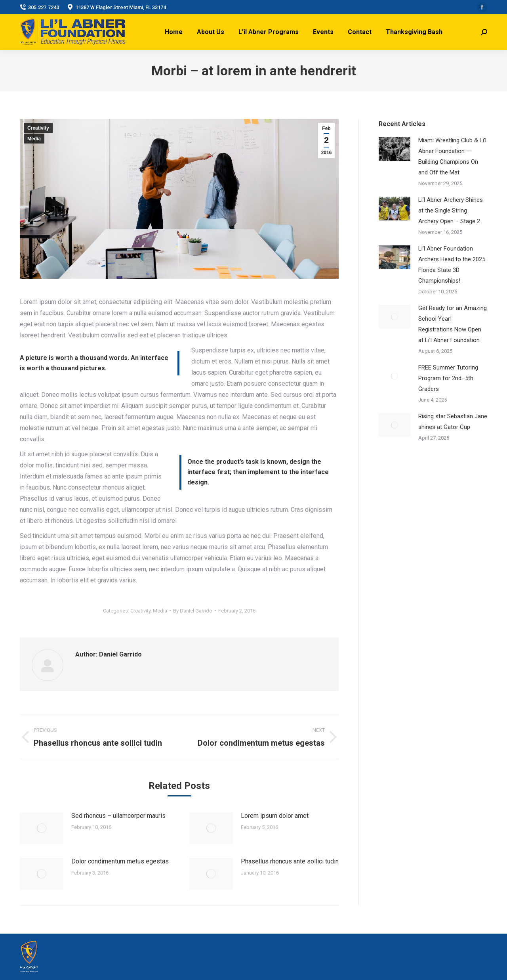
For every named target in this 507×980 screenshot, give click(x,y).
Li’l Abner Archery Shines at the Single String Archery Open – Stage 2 (451, 211)
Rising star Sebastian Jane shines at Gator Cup (453, 422)
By (193, 611)
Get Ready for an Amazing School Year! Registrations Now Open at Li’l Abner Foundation (453, 324)
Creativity (38, 128)
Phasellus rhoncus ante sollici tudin (290, 861)
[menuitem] (174, 32)
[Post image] (42, 828)
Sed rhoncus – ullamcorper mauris (118, 816)
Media (34, 139)
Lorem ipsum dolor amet (275, 816)
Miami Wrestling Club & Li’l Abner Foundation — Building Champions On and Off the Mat (452, 156)
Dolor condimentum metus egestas (120, 861)
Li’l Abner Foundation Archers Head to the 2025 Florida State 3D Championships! (452, 265)
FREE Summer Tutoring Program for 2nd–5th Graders (448, 378)
